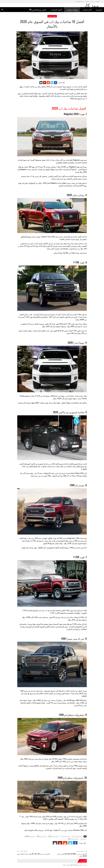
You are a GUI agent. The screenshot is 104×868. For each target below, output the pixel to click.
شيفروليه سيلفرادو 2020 (73, 839)
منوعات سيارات (72, 10)
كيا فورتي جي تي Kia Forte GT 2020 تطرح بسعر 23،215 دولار (72, 855)
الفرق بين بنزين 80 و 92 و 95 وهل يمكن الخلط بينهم (34, 854)
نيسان (61, 237)
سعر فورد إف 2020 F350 (30, 836)
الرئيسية (99, 10)
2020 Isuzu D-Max (77, 473)
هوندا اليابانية (73, 176)
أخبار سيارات (87, 10)
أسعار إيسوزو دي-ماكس (77, 836)
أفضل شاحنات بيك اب (65, 836)
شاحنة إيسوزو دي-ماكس (40, 464)
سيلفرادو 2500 (58, 817)
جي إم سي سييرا (30, 691)
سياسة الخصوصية (80, 1)
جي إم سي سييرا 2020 (42, 836)
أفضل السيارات (56, 10)
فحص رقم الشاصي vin (38, 10)
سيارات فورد (83, 839)
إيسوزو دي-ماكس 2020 (53, 836)
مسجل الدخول (74, 865)
